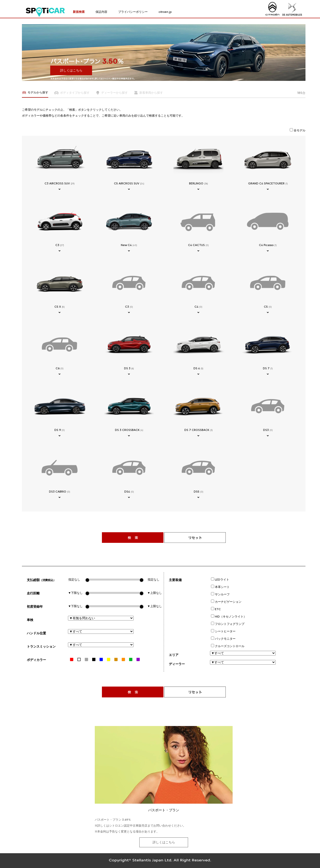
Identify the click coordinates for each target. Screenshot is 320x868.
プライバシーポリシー (133, 12)
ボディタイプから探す (72, 93)
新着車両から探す (148, 93)
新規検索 (79, 12)
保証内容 (101, 12)
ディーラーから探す (112, 93)
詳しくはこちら (71, 70)
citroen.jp (165, 12)
